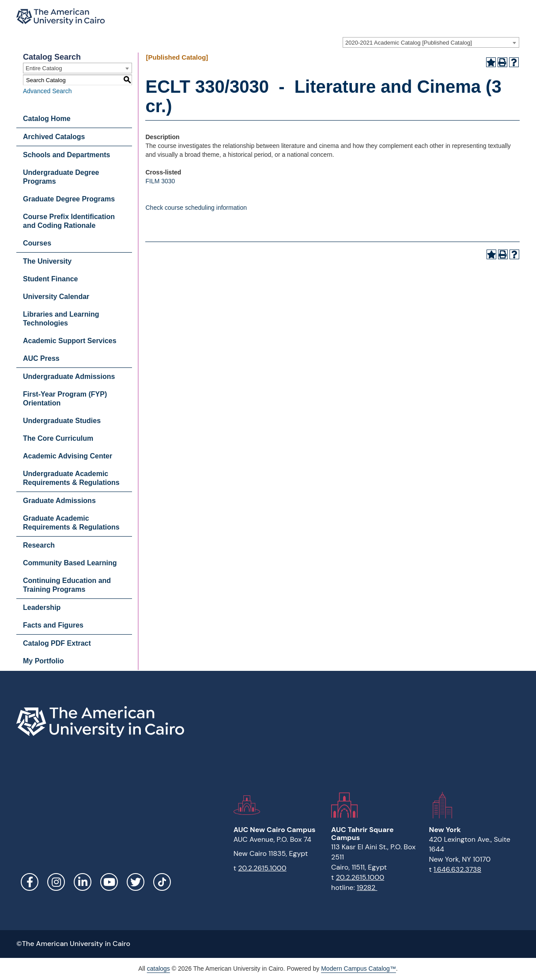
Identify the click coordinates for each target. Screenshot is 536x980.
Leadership (42, 607)
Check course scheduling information (196, 208)
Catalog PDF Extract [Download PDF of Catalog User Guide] (57, 643)
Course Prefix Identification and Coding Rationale (69, 221)
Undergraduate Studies (62, 421)
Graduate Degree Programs (69, 199)
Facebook (30, 882)
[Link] (162, 882)
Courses (37, 243)
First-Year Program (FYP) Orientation (65, 399)
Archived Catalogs (54, 137)
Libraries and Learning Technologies (61, 319)
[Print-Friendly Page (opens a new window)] (502, 62)
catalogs (159, 969)
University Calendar (56, 297)
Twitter (136, 882)
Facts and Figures (53, 625)
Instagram (56, 882)
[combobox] (431, 42)
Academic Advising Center (68, 456)
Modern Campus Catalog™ (359, 969)
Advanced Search (47, 91)
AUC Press (41, 358)
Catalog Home (47, 119)
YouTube (109, 882)
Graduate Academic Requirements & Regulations (71, 523)
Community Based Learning (70, 563)
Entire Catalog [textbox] (44, 68)
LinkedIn (83, 882)
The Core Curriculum (58, 438)
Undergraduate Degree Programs (61, 177)
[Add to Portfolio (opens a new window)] (491, 62)
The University (47, 261)
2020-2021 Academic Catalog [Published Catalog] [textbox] (409, 43)
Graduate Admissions (59, 501)
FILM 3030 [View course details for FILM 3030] (160, 181)
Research (39, 545)
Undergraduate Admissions (69, 376)
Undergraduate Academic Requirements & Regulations (71, 478)
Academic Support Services (70, 341)
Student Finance (50, 279)
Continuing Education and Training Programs (67, 585)
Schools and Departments (66, 155)
